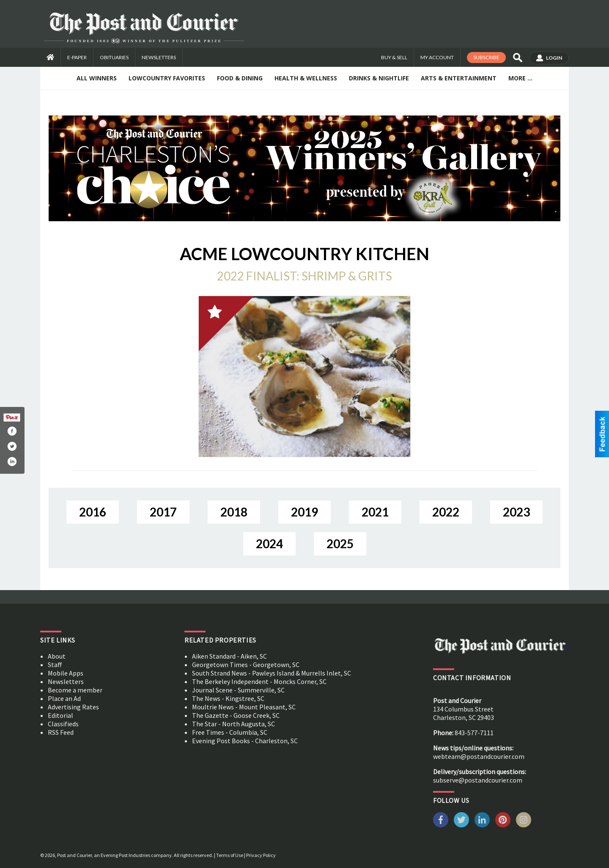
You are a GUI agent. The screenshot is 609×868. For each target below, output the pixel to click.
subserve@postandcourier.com (478, 780)
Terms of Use (230, 855)
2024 (269, 544)
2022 (446, 512)
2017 (163, 512)
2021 (375, 512)
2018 (234, 512)
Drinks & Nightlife (379, 78)
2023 (516, 512)
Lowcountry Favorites (167, 78)
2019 (304, 512)
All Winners (97, 78)
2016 (93, 512)
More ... (520, 78)
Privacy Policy (261, 855)
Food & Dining (240, 78)
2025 (340, 544)
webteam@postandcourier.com (479, 756)
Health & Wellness (306, 78)
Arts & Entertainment (459, 78)
